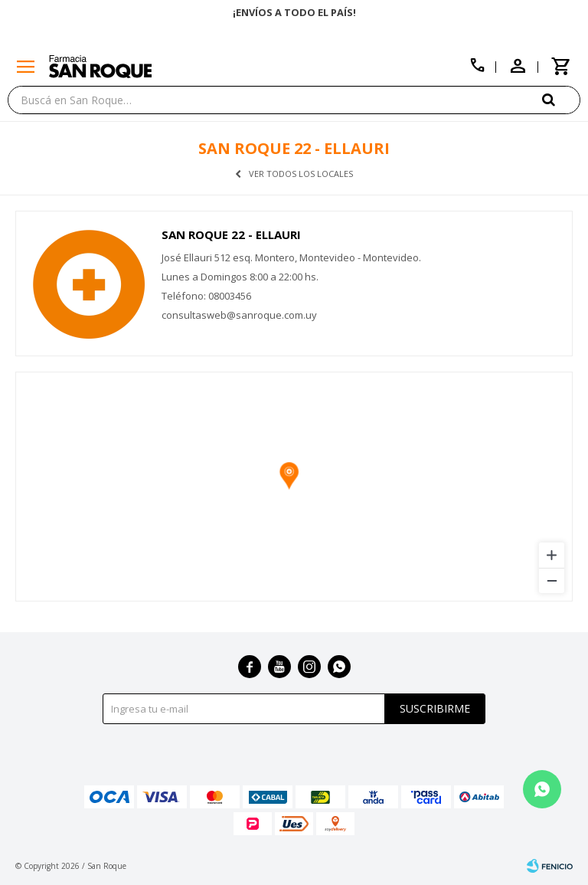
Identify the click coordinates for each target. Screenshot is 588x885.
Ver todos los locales (301, 174)
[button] (561, 99)
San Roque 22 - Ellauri (231, 234)
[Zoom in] (552, 555)
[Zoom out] (552, 580)
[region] (294, 487)
